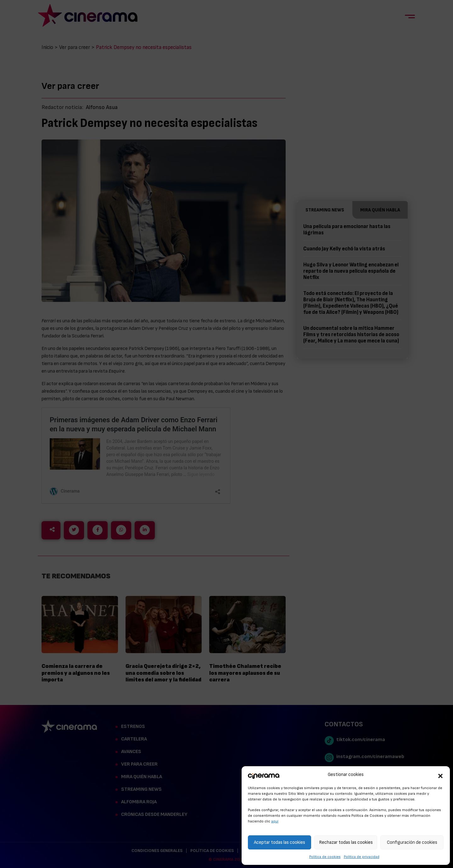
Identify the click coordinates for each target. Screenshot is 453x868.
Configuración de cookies (412, 842)
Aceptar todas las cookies (280, 842)
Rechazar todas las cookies (346, 842)
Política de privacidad (362, 857)
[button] (440, 775)
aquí (275, 821)
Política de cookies (325, 857)
